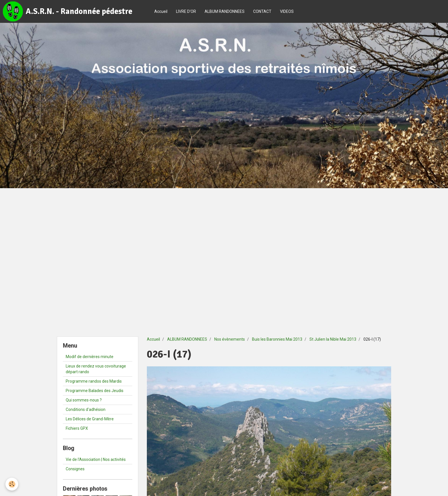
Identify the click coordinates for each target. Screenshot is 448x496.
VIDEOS (287, 11)
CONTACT (262, 11)
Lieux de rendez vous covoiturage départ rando (96, 369)
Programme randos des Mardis (94, 381)
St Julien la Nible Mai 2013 (333, 339)
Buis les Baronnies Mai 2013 (277, 339)
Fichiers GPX (77, 428)
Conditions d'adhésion (86, 409)
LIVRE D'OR (186, 11)
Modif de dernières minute (90, 357)
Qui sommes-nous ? (84, 400)
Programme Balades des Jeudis (95, 391)
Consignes (75, 469)
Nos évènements (230, 339)
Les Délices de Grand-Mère (90, 419)
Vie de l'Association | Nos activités (96, 459)
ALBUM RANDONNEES (225, 11)
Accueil (161, 11)
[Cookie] (12, 484)
